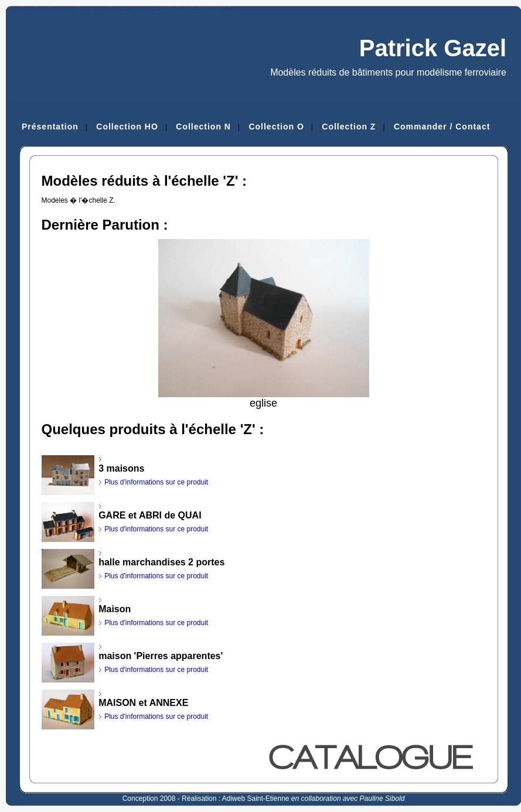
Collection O (276, 127)
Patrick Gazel (433, 48)
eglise (264, 398)
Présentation (50, 127)
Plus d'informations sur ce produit (156, 482)
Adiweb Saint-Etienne (256, 799)
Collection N (203, 127)
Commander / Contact (442, 127)
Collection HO (127, 127)
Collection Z (349, 127)
